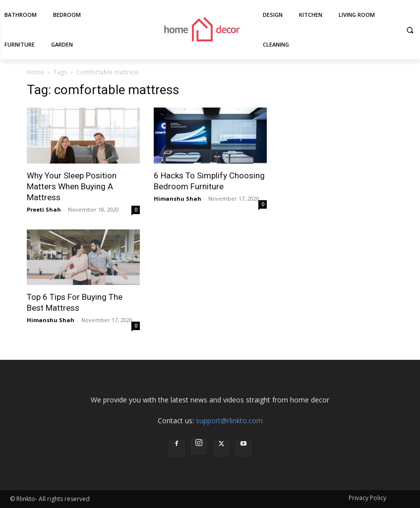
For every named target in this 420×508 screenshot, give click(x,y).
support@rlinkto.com (229, 421)
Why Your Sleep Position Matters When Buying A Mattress (72, 186)
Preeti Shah (44, 209)
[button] (410, 30)
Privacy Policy (367, 498)
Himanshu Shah (178, 198)
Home (35, 72)
